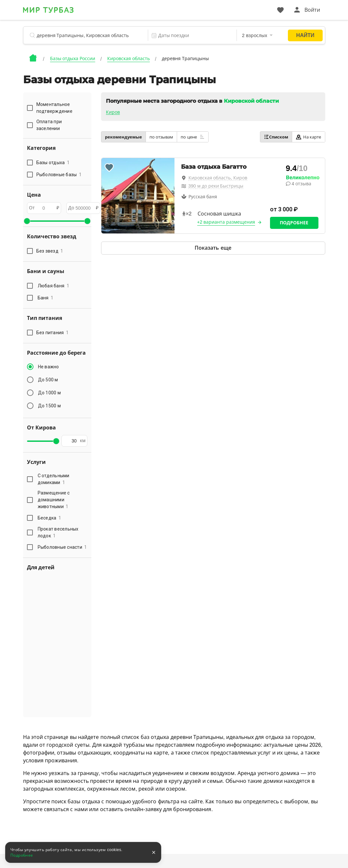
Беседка (50, 518)
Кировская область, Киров (218, 178)
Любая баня (53, 286)
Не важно (49, 367)
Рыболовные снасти (62, 547)
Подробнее (294, 223)
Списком (276, 137)
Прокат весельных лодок (58, 532)
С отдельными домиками (54, 479)
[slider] (27, 221)
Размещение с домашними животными (54, 500)
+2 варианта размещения (226, 222)
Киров (113, 112)
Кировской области (251, 101)
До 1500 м (49, 406)
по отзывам (161, 137)
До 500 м (48, 380)
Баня (46, 298)
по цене (193, 137)
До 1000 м (49, 393)
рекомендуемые (123, 137)
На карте (309, 137)
